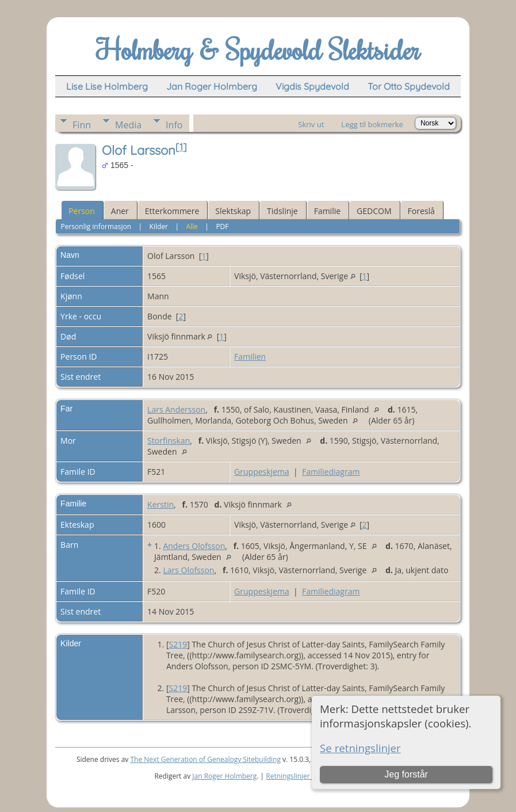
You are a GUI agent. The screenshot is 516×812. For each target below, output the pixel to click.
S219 (178, 644)
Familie (327, 211)
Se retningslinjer (360, 748)
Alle (192, 226)
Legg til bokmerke (372, 124)
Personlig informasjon (96, 226)
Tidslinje (282, 211)
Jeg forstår (406, 774)
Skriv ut (311, 124)
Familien (250, 357)
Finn (82, 125)
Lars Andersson (176, 409)
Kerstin (160, 504)
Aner (120, 211)
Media (128, 125)
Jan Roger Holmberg (224, 776)
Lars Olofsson (188, 570)
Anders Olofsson (194, 546)
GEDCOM (374, 211)
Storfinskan (169, 441)
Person (82, 211)
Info (174, 125)
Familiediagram (331, 472)
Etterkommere (172, 211)
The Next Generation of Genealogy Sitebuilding (205, 759)
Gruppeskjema (262, 472)
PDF (222, 226)
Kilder (159, 226)
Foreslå (421, 211)
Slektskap (233, 211)
